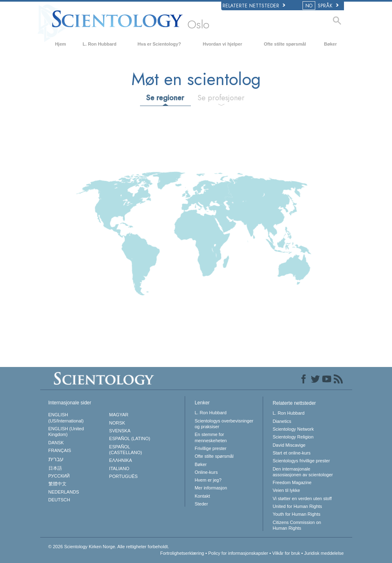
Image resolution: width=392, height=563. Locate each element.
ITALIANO (119, 468)
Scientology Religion (293, 437)
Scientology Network (293, 429)
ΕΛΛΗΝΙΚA (121, 460)
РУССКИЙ (59, 476)
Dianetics (282, 421)
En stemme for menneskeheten (211, 437)
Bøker (330, 44)
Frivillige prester (211, 448)
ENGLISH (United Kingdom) (66, 431)
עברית (56, 459)
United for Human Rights (297, 506)
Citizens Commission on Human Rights (297, 525)
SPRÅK (321, 6)
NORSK (117, 423)
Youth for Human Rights (296, 514)
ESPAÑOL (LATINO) (130, 438)
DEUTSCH (59, 500)
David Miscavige (289, 445)
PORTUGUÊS (123, 476)
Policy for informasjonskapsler (238, 553)
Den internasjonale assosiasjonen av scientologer (303, 472)
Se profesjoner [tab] (221, 98)
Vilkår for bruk (286, 553)
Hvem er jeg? (208, 480)
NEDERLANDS (64, 492)
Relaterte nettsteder (254, 6)
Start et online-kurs (291, 453)
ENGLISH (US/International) (66, 418)
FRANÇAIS (60, 450)
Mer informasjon (211, 488)
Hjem (61, 44)
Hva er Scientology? (159, 44)
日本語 (55, 468)
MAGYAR (119, 415)
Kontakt (202, 496)
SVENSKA (120, 431)
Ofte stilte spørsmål (285, 44)
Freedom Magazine (292, 482)
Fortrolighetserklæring (182, 553)
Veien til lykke (286, 490)
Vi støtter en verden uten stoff (302, 498)
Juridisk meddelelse (324, 553)
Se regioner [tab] (165, 98)
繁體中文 (57, 484)
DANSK (56, 443)
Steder (201, 504)
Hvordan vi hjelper (222, 44)
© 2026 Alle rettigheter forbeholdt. (109, 547)
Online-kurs (206, 472)
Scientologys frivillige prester (301, 461)
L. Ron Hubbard (100, 44)
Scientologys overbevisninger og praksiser (224, 424)
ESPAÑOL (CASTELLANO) (126, 450)
